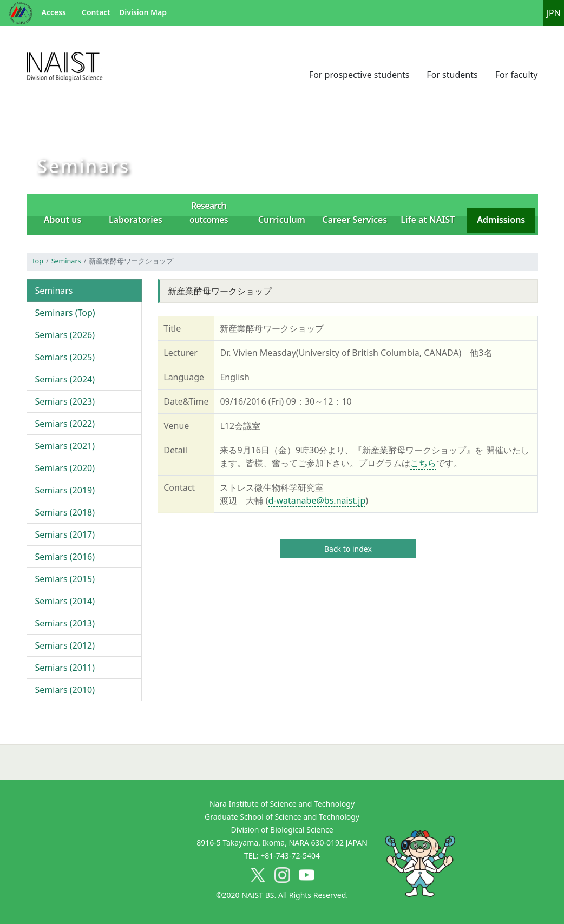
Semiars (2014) (65, 601)
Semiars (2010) (65, 690)
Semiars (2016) (65, 557)
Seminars (66, 261)
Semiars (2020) (65, 468)
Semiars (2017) (65, 534)
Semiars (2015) (65, 579)
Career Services (355, 220)
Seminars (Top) (65, 313)
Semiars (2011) (65, 668)
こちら (423, 463)
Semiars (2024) (65, 379)
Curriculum (282, 220)
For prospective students (359, 75)
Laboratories (136, 220)
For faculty (517, 75)
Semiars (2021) (65, 446)
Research (209, 213)
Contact (96, 12)
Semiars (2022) (65, 424)
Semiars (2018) (65, 512)
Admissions (501, 220)
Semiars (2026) (65, 335)
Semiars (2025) (65, 357)
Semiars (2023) (65, 401)
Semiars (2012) (65, 645)
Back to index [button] (348, 549)
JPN (554, 13)
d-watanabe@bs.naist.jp (317, 500)
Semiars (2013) (65, 623)
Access (54, 12)
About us (63, 220)
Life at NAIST (428, 220)
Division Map (143, 12)
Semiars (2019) (65, 490)
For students (452, 75)
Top (38, 261)
